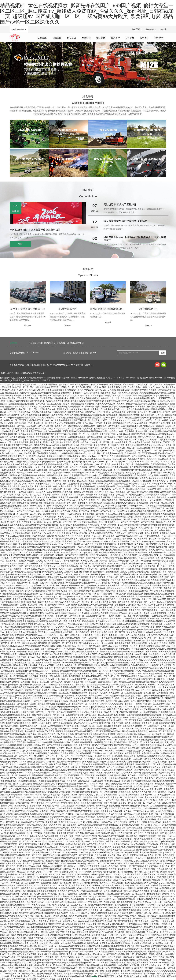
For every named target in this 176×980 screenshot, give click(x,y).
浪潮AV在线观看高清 (128, 500)
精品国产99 (11, 836)
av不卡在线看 (129, 784)
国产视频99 (150, 547)
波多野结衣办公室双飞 (123, 946)
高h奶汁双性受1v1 (71, 445)
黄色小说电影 (49, 616)
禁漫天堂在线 (13, 596)
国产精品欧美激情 (96, 605)
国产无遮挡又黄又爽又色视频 (51, 899)
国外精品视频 (102, 627)
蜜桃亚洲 (13, 718)
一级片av (152, 500)
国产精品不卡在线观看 (32, 729)
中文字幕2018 (119, 836)
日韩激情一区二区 (32, 618)
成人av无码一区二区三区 (107, 748)
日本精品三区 (130, 814)
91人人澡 (121, 404)
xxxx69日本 (169, 451)
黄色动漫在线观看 (166, 514)
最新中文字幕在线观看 (44, 594)
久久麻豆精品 (80, 525)
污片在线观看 (54, 577)
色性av (40, 596)
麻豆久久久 (100, 830)
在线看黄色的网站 (17, 497)
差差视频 (93, 585)
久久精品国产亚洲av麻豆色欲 (75, 533)
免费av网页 (61, 855)
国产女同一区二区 (25, 927)
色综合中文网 (86, 445)
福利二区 (124, 935)
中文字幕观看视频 (43, 800)
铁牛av (143, 863)
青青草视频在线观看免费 (92, 803)
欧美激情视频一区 (47, 448)
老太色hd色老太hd (91, 470)
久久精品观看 (94, 525)
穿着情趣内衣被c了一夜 (162, 484)
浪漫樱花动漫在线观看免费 (123, 690)
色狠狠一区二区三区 (41, 682)
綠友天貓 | (137, 29)
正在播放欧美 (9, 657)
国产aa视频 (25, 500)
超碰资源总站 (116, 863)
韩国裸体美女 (33, 869)
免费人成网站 (100, 550)
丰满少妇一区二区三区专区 (79, 481)
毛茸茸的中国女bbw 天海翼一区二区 (121, 701)
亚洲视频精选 (63, 409)
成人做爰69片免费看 (50, 770)
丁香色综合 (19, 591)
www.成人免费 (142, 423)
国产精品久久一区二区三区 (29, 473)
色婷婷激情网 (142, 431)
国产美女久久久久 (44, 880)
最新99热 (80, 957)
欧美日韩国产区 (50, 462)
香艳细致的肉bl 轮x (62, 742)
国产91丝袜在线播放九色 (163, 918)
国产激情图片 (55, 861)
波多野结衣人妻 (144, 814)
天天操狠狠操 (51, 517)
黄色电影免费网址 (47, 503)
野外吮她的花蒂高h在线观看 (122, 596)
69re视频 (9, 423)
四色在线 (78, 748)
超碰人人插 (14, 459)
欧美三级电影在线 (118, 828)
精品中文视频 (53, 863)
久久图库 (104, 693)
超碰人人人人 (67, 563)
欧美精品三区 (95, 500)
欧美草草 (83, 693)
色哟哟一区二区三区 (93, 536)
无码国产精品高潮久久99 (41, 693)
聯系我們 (159, 38)
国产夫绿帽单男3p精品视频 (65, 396)
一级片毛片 (21, 696)
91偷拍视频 (137, 420)
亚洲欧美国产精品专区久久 (152, 847)
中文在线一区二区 (83, 599)
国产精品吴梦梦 (8, 671)
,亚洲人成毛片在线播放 (59, 470)
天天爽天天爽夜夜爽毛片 (150, 393)
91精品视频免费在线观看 (109, 585)
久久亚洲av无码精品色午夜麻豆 (76, 613)
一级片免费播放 (130, 629)
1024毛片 (110, 830)
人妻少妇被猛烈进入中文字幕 (61, 726)
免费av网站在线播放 (69, 858)
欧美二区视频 (168, 393)
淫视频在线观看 (169, 723)
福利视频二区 (141, 872)
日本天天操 (75, 635)
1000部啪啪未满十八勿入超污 (65, 539)
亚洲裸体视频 (75, 960)
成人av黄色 (121, 715)
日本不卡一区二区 (115, 676)
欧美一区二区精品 (90, 596)
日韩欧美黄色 (146, 745)
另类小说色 (39, 709)
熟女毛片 (24, 393)
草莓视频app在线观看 (106, 517)
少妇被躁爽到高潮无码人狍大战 (31, 390)
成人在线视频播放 (85, 550)
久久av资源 (24, 632)
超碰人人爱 (57, 478)
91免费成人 (153, 976)
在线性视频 (166, 607)
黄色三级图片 (115, 894)
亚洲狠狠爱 (141, 407)
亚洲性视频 (20, 698)
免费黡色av (6, 767)
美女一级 (68, 528)
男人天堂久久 (66, 464)
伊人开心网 (135, 965)
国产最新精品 (56, 696)
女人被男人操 (72, 398)
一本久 (162, 610)
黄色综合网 (170, 415)
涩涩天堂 (123, 748)
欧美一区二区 (165, 800)
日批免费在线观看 (83, 753)
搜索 (163, 353)
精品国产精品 (132, 404)
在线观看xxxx (47, 960)
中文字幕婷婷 (141, 552)
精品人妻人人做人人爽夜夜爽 (137, 861)
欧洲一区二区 (154, 685)
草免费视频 (110, 965)
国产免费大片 (7, 478)
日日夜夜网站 (39, 784)
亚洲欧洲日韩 (107, 448)
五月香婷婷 (96, 632)
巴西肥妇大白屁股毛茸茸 (160, 423)
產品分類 (86, 38)
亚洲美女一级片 (7, 698)
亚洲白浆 (135, 561)
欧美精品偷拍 (143, 503)
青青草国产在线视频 (41, 646)
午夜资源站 (134, 852)
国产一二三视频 (105, 718)
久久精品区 (158, 745)
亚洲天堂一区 (62, 814)
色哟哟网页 (132, 412)
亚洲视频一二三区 (164, 426)
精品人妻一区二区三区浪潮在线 (74, 467)
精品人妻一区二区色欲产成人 (56, 660)
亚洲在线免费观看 (138, 434)
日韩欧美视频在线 (151, 808)
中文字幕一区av (28, 459)
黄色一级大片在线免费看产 (80, 591)
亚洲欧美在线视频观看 (92, 418)
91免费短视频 (49, 935)
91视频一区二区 (66, 569)
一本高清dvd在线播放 (144, 946)
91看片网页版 (55, 874)
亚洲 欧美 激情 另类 (106, 817)
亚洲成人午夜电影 (96, 624)
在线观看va (54, 707)
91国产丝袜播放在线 (105, 475)
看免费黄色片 (124, 869)
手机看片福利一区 (35, 558)
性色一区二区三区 (103, 464)
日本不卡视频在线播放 (158, 872)
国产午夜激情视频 (72, 561)
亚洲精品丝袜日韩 (61, 880)
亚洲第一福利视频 (21, 894)
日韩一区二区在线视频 (17, 528)
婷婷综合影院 (91, 682)
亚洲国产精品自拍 (139, 390)
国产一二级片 (42, 874)
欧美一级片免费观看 (165, 558)
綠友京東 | (151, 29)
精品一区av (87, 456)
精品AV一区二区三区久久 (113, 440)
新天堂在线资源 (80, 440)
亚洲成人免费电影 (98, 850)
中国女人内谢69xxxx (120, 434)
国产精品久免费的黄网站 (39, 720)
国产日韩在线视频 (46, 426)
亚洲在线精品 (119, 481)
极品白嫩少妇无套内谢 (116, 530)
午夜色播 (134, 508)
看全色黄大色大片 (49, 420)
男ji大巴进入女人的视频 (111, 396)
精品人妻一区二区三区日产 (65, 522)
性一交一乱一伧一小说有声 (87, 434)
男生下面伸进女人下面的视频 (58, 423)
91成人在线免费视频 (62, 657)
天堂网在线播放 (98, 674)
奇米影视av (5, 921)
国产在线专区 (110, 437)
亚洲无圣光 (167, 398)
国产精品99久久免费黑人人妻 (118, 605)
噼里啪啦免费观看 (123, 475)
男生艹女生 (129, 423)
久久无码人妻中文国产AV (11, 577)
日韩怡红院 (77, 971)
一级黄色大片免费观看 (54, 401)
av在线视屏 (59, 418)
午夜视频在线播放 (133, 594)
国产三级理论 (59, 963)
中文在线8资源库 (37, 393)
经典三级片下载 (92, 426)
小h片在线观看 (73, 583)
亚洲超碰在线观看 (167, 591)
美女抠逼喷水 (49, 585)
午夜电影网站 (89, 877)
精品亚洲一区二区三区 (11, 643)
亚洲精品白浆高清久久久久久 (62, 685)
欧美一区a (39, 517)
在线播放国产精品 (74, 762)
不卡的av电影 (12, 632)
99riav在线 (66, 943)
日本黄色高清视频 (34, 759)
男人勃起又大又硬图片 (42, 663)
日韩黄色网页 (45, 519)
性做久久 (114, 825)
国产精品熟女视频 (136, 533)
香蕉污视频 (75, 676)
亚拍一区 (91, 806)
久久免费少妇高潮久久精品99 (139, 632)
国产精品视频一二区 (24, 423)
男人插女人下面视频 (44, 624)
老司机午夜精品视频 (101, 698)
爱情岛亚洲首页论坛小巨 (91, 489)
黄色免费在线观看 (42, 927)
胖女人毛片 (116, 580)
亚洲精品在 (81, 679)
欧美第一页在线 (168, 726)
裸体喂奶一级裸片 (134, 913)
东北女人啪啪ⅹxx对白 (51, 613)
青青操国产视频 (121, 484)
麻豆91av (103, 907)
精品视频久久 (64, 536)
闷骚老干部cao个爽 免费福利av (131, 651)
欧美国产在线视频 (67, 784)
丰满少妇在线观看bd (33, 935)
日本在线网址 (79, 528)
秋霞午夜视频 (36, 806)
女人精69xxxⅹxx (134, 674)
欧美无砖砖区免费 (32, 613)
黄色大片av (30, 591)
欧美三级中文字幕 (54, 786)
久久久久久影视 (20, 539)
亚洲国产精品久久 (165, 396)
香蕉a (50, 506)
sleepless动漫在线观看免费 (72, 946)
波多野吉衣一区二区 (55, 500)
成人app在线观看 (134, 517)
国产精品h (69, 720)
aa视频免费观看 (119, 412)
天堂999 (162, 773)
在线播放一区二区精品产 (159, 390)
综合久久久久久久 (93, 610)
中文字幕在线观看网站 (119, 778)
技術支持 (115, 38)
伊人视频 (61, 514)
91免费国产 (148, 420)
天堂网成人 (42, 530)
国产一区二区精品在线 (131, 569)
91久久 (105, 671)
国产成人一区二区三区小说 (97, 963)
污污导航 (164, 643)
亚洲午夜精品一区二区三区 (136, 453)
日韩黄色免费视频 (76, 412)
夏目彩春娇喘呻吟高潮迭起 (86, 506)
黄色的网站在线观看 (50, 550)
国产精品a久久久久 (158, 883)
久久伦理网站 (118, 709)
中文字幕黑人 (6, 539)
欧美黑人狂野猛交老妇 (79, 916)
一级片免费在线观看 (26, 492)
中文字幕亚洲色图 (143, 729)
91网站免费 (105, 723)
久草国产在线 (52, 486)
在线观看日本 (95, 638)
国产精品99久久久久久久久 (133, 585)
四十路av (111, 663)
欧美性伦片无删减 (73, 731)
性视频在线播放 (113, 971)
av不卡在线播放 (38, 500)
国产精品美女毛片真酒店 (62, 541)
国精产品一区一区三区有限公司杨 (77, 387)
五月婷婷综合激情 (77, 495)
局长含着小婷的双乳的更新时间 (79, 734)
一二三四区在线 (162, 707)
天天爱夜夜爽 (145, 481)
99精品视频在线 (130, 429)
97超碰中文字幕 (38, 803)
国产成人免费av (105, 924)
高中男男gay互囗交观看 (113, 418)
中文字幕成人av (118, 877)
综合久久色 (69, 475)
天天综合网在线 (41, 918)
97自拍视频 (79, 569)
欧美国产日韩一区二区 (128, 954)
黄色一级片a (73, 883)
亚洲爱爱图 (26, 682)
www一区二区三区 (162, 786)
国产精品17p (95, 467)
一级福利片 (59, 731)
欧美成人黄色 (124, 390)
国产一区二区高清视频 (112, 574)
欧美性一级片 (123, 508)
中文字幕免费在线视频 (127, 437)
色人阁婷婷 (170, 640)
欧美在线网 (128, 539)
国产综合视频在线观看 (21, 418)
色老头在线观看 (41, 789)
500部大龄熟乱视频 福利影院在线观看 (17, 594)
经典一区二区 (132, 481)
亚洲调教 (22, 781)
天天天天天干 (23, 836)
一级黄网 (37, 574)
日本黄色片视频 (28, 712)
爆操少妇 (13, 434)
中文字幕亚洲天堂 (66, 434)
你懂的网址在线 (111, 803)
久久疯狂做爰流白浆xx (23, 599)
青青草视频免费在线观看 (141, 781)
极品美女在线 (134, 748)
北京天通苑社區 (68, 309)
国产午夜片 (145, 613)
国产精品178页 (145, 701)
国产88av (90, 528)
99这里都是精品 (139, 475)
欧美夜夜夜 (56, 751)
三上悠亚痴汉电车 (83, 968)
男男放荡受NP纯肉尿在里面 (76, 974)
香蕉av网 (9, 773)
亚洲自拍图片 (153, 932)
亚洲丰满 (39, 649)
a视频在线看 (69, 696)
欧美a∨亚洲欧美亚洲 (165, 737)
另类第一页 (83, 558)
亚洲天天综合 (84, 712)
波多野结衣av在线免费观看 (81, 519)
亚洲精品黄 (126, 841)
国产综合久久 (57, 682)
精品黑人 (60, 665)
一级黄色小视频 (100, 387)
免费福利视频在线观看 (19, 506)
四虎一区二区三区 (43, 916)
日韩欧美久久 (129, 385)
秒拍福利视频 (155, 715)
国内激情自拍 (156, 467)
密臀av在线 (86, 462)
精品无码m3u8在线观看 (128, 393)
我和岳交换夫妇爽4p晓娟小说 (49, 525)
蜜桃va (155, 690)
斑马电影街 (112, 547)
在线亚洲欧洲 (154, 607)
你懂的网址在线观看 (114, 833)
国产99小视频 (50, 759)
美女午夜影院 (98, 707)
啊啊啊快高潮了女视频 (15, 407)
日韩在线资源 (108, 932)
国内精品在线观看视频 (43, 778)
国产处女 (7, 555)
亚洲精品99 (48, 651)
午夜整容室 (106, 398)
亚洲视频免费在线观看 (81, 742)
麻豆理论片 (94, 693)
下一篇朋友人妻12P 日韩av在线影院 (60, 649)
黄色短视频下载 (135, 803)
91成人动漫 (116, 883)
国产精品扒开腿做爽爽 (50, 563)
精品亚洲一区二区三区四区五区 (84, 459)
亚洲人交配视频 (149, 874)
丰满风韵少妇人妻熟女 (32, 451)
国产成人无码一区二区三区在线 (153, 456)
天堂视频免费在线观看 (161, 429)
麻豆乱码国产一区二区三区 (134, 858)
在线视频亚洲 (157, 624)
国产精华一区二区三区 (32, 841)
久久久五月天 (78, 552)
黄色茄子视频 (116, 385)
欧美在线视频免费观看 (58, 530)
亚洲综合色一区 (45, 396)
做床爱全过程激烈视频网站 (83, 404)
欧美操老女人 (78, 690)
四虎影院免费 (125, 910)
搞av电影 (136, 649)
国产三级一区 (141, 536)
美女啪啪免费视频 (47, 440)
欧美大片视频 (118, 723)
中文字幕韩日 (97, 409)
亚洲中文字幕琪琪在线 (50, 869)
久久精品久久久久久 (162, 632)
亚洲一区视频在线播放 (53, 451)
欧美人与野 (76, 423)
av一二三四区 (67, 544)
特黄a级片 (137, 910)
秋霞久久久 (106, 467)
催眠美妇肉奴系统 (59, 646)
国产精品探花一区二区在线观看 (82, 616)
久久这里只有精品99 (75, 627)
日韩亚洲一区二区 (58, 883)
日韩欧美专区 (120, 448)
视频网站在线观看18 (138, 621)
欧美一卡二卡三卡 (77, 814)
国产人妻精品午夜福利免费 (164, 764)
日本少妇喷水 (102, 929)
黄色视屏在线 (20, 478)
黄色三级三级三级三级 (153, 517)
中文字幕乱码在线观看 (88, 522)
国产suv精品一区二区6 (93, 423)
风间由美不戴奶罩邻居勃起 (57, 701)
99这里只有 (22, 651)
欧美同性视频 (25, 412)
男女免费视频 (36, 442)
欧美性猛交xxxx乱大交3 (119, 561)
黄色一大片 (151, 396)
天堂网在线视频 (83, 671)
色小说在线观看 (96, 503)
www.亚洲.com (36, 943)
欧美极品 (65, 635)
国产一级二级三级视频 (59, 949)
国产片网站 (62, 803)
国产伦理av (140, 544)
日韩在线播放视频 (139, 616)
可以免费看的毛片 (165, 869)
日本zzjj (164, 566)
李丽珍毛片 (39, 423)
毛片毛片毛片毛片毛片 (32, 495)
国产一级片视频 (37, 387)
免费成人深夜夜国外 (54, 390)
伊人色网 (61, 734)
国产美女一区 (49, 481)
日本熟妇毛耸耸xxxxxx (134, 797)
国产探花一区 (52, 555)
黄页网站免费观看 (26, 624)
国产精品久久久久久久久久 (30, 434)
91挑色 (144, 748)
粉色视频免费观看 (110, 500)
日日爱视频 (170, 448)
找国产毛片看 (74, 803)
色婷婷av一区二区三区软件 (161, 731)
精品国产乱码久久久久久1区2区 (108, 429)
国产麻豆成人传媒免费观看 (137, 767)
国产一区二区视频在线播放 (138, 464)
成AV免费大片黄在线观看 (128, 762)
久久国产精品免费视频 (82, 594)
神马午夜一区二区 (81, 869)
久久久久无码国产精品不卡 (162, 580)
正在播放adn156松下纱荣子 (71, 393)
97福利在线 (23, 654)
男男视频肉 (142, 550)
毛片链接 (28, 731)
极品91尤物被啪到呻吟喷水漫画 (140, 409)
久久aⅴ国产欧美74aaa (84, 464)
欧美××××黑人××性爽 (127, 916)
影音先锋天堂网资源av (93, 800)
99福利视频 (61, 481)
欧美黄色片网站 (68, 671)
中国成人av (40, 486)
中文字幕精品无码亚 (18, 572)
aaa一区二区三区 (101, 456)
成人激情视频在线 (64, 442)
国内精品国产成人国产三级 (33, 822)
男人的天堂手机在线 (41, 852)
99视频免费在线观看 (77, 437)
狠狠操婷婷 (22, 720)
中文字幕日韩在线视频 (114, 423)
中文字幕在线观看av (85, 756)
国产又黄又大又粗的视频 (145, 583)
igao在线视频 (89, 929)
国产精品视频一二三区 (27, 514)
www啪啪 (151, 486)
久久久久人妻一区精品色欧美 (82, 621)
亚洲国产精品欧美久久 (119, 668)
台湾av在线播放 (111, 792)
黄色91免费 (134, 613)
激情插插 (100, 486)
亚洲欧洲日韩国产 (84, 841)
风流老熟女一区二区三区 (152, 588)
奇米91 (20, 470)
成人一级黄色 (141, 685)
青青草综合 (50, 687)
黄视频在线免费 (79, 484)
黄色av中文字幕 (152, 533)
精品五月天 (143, 718)
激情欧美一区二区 (32, 770)
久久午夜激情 (85, 745)
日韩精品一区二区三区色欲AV (140, 530)
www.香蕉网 (62, 687)
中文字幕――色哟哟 (115, 453)
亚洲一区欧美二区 (38, 506)
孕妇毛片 (155, 861)
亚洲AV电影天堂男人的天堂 (124, 756)
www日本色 (66, 552)
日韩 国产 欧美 (14, 797)
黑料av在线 (28, 517)
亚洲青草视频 (51, 393)
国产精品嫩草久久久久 (89, 643)
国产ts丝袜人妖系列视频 (131, 511)
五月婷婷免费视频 (74, 431)
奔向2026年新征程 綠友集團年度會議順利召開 (35, 230)
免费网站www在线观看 (157, 434)
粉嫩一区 (40, 511)
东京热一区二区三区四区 (152, 451)
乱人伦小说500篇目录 (113, 891)
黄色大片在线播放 (42, 541)
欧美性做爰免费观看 (83, 698)
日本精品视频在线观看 (136, 489)
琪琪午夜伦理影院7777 (130, 451)
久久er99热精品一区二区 (163, 792)
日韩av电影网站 (74, 456)
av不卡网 (124, 621)
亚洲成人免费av (65, 844)
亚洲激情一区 (117, 797)
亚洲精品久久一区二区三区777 (121, 522)
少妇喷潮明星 (114, 907)
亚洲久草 (157, 723)
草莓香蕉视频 (17, 613)
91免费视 (144, 478)
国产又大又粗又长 (113, 707)
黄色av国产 (143, 412)
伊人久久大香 (91, 552)
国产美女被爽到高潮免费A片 (12, 456)
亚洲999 (118, 519)
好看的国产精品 (43, 484)
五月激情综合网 (148, 415)
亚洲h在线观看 (60, 965)
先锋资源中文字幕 (19, 445)
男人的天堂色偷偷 (108, 525)
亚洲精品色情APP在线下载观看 (112, 682)
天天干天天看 (53, 638)
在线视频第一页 (35, 651)
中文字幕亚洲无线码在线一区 (95, 514)
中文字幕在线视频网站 (14, 690)
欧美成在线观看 (155, 621)
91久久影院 (49, 610)
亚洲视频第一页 (99, 547)
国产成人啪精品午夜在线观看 (162, 605)
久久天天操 (127, 396)
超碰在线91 (153, 555)
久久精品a (20, 519)
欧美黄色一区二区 (167, 775)
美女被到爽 (149, 737)
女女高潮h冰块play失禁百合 (151, 943)
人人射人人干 (61, 596)
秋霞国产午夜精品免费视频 (21, 679)
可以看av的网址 (92, 569)
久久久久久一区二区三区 (158, 459)
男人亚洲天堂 (35, 654)
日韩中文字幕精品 (165, 500)
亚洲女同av (52, 456)
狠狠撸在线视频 (90, 431)
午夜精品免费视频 (150, 594)
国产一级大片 (150, 602)
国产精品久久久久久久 (89, 910)
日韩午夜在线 (153, 844)
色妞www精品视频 (164, 627)
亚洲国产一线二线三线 (75, 654)
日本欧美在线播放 (60, 916)
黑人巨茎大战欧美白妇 (123, 839)
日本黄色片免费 (118, 445)
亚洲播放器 (120, 932)
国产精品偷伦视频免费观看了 (114, 638)
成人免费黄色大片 (109, 786)
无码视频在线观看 (9, 654)
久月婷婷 (73, 907)
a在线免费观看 (121, 442)
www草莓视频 (104, 478)
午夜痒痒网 (162, 497)
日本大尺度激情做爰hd (89, 398)
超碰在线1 (92, 484)
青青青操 (95, 396)
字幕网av (38, 585)
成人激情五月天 (44, 539)
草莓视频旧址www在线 (130, 825)
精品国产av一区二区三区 (14, 420)
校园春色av (64, 385)
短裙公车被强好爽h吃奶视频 (31, 668)
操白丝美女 (61, 448)
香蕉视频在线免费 (71, 786)
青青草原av (163, 819)
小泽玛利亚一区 (130, 519)
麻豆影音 (102, 522)
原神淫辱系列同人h (97, 660)
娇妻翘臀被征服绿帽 (158, 552)
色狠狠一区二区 (61, 718)
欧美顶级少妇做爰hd (151, 753)
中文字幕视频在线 (8, 742)
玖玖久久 (59, 561)
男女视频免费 (34, 764)
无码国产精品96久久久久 (39, 607)
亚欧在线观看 (169, 751)
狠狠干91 (158, 470)
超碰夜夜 (30, 404)
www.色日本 (31, 497)
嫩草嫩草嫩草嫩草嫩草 (80, 409)
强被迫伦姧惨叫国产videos (116, 566)
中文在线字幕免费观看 (144, 941)
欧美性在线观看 (12, 393)
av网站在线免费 (25, 574)
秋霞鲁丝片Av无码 (110, 583)
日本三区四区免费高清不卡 (109, 649)
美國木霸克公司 (77, 343)
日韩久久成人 (71, 500)
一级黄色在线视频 (8, 470)
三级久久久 (166, 618)
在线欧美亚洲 (110, 902)
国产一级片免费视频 (26, 753)
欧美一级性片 (129, 698)
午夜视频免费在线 (88, 767)
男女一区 (101, 453)
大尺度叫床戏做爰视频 (48, 385)
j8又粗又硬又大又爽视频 (43, 418)
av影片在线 (24, 448)
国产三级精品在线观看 (153, 674)
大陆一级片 (54, 946)
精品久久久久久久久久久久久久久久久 (123, 588)
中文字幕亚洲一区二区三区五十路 (53, 907)
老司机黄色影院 (72, 401)
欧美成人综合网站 (120, 467)
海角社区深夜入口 (53, 387)
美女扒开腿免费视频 (66, 833)
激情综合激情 (169, 467)
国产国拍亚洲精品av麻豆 (11, 517)
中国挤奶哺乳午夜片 (31, 932)
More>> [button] (28, 325)
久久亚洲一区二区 (117, 635)
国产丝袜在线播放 (97, 401)
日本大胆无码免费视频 (43, 797)
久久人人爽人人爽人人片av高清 (136, 580)
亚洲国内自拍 (61, 629)
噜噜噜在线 (54, 464)
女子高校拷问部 (14, 952)
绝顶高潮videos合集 (62, 473)
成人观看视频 (132, 836)
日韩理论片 (86, 913)
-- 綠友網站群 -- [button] (19, 30)
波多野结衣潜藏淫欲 (54, 775)
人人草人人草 (31, 963)
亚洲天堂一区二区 (149, 795)
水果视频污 (12, 574)
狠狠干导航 (78, 420)
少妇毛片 (62, 456)
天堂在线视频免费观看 (38, 528)
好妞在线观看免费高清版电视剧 (125, 478)
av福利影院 (161, 547)
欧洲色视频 (37, 533)
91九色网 (5, 778)
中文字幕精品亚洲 (130, 528)
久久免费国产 (49, 924)
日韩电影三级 (15, 685)
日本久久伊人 (7, 726)
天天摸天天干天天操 (163, 445)
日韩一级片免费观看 (129, 806)
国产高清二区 (118, 679)
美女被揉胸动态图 (163, 409)
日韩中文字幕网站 (140, 605)
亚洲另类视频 (101, 855)
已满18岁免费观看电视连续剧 (70, 808)
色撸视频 (151, 894)
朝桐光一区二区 (16, 440)
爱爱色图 (84, 401)
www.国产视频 (76, 385)
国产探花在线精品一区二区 (61, 580)
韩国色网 (126, 649)
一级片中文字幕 (107, 643)
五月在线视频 (99, 841)
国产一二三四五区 (114, 539)
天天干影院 (22, 742)
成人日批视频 (21, 530)
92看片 (103, 426)
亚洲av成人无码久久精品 (151, 649)
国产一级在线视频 (89, 789)
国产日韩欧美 (147, 825)
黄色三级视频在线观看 (130, 514)
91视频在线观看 (157, 577)
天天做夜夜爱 (93, 723)
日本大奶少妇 (153, 916)
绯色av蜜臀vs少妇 (53, 709)
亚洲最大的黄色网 (8, 858)
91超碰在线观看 (142, 624)
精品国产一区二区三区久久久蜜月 (31, 638)
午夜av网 (154, 591)
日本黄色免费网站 (145, 445)
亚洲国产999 (47, 654)
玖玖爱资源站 (13, 616)
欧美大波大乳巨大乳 (101, 968)
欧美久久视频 (136, 693)
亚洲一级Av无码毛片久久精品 (28, 839)
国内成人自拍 (19, 941)
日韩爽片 (117, 880)
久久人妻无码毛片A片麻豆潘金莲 (153, 528)
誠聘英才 (145, 38)
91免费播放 (22, 607)
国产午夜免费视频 (153, 696)
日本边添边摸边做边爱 (157, 407)
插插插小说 (91, 517)
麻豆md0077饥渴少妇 (125, 552)
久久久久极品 (6, 385)
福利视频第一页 (159, 734)
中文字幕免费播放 (60, 519)
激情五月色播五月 (98, 577)
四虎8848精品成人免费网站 (158, 544)
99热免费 (5, 976)
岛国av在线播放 (101, 734)
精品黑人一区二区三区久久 (39, 478)
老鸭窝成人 (49, 596)
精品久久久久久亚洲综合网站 (24, 902)
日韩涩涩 (141, 665)
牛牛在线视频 (62, 616)
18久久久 (69, 574)
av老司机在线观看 (8, 753)
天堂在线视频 (112, 415)
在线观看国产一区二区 (128, 456)
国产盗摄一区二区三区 (43, 599)
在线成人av (109, 503)
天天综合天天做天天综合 (11, 396)
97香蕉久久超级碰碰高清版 (35, 577)
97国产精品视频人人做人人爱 (60, 492)
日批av (85, 764)
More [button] (20, 244)
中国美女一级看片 (50, 547)
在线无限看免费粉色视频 (137, 715)
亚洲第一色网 (49, 442)
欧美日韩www (155, 387)
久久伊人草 (94, 704)
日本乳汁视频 (7, 591)
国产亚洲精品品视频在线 (85, 486)
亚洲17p (24, 415)
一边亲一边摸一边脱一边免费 (46, 467)
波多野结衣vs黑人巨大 (84, 544)
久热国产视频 (106, 470)
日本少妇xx (107, 646)
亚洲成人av (24, 561)
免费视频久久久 (104, 759)
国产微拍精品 (17, 924)
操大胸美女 (90, 627)
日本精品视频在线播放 (116, 674)
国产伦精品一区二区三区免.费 (49, 404)
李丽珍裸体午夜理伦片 (144, 707)
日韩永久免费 (30, 470)
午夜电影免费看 (152, 833)
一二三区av (5, 418)
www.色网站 (93, 679)
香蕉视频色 (157, 442)
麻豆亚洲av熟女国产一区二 (21, 409)
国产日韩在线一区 (27, 718)
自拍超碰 (153, 431)
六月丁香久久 (50, 566)
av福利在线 (128, 707)
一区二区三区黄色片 (9, 561)
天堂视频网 (112, 660)
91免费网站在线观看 (78, 605)
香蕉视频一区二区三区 (104, 740)
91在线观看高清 (64, 971)
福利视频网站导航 (152, 698)
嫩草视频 (167, 709)
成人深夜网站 (154, 748)
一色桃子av (12, 786)
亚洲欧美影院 (130, 676)
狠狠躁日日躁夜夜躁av (161, 519)
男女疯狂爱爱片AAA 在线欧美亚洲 (82, 407)
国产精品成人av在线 (161, 954)
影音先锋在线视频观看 (78, 629)
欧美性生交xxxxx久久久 (10, 451)
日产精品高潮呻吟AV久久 (138, 492)
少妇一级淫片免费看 (37, 445)
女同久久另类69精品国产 (69, 462)
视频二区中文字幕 (92, 393)
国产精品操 (91, 899)
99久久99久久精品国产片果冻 (58, 511)
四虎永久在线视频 (27, 525)
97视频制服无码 (30, 385)
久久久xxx (49, 602)
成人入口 (97, 665)
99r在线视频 (56, 484)
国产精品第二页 (50, 434)
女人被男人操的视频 (9, 971)
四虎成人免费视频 (112, 773)
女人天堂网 (92, 924)
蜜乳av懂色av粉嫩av (86, 508)
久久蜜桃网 (170, 729)
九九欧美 (46, 841)
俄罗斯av (29, 555)
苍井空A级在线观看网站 (109, 789)
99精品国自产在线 (115, 431)
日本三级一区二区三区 (85, 778)
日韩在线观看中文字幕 (138, 387)
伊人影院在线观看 (81, 932)
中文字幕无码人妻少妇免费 (101, 607)
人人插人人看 (144, 429)
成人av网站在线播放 (52, 533)
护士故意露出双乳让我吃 (144, 888)
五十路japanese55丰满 (139, 591)
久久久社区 (19, 552)
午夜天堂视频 (68, 874)
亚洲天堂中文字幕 (159, 572)
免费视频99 (71, 508)
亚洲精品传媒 (56, 921)
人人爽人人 (41, 492)
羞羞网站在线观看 (33, 690)
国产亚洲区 (69, 775)
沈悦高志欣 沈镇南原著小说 (23, 880)
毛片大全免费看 (156, 385)
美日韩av (132, 665)
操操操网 (15, 580)
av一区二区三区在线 (63, 624)
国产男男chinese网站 (123, 470)
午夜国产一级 (79, 517)
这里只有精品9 (35, 547)
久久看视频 (65, 745)
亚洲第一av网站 (162, 420)
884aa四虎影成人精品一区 (66, 872)
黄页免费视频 (144, 519)
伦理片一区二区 (58, 852)
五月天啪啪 (21, 671)
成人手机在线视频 (92, 420)
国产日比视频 (161, 629)
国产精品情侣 (63, 640)
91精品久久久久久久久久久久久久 (116, 420)
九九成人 (116, 398)
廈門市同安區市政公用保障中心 (28, 309)
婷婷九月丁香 (52, 784)
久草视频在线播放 (107, 495)
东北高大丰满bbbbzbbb (140, 734)
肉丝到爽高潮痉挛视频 (122, 737)
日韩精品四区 (131, 440)
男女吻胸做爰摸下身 (24, 965)
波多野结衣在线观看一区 (54, 431)
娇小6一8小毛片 (66, 486)
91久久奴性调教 (98, 530)
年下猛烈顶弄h (109, 640)
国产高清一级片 (143, 418)
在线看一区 (97, 792)
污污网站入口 (113, 577)
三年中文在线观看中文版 (28, 398)
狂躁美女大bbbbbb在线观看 (40, 742)
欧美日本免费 (88, 828)
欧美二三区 (112, 896)
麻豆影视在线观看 (133, 753)
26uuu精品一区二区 (19, 883)
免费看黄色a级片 (47, 629)
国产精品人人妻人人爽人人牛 (138, 473)
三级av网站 (157, 473)
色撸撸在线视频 (12, 550)
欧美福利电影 (39, 786)
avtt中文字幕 (105, 709)
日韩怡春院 (52, 536)
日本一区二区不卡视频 (146, 506)
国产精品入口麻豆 (86, 451)
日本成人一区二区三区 (93, 566)
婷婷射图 (32, 539)
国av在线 (153, 453)
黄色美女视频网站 (122, 607)
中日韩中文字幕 (61, 960)
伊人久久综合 (77, 536)
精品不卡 (150, 462)
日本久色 (160, 415)
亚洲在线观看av (71, 910)
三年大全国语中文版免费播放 (53, 398)
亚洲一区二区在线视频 (85, 775)
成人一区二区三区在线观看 (23, 511)
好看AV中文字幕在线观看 (158, 635)
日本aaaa (142, 676)
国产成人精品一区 (105, 484)
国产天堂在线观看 (133, 657)
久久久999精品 (20, 764)
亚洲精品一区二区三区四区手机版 (119, 921)
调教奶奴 (4, 506)
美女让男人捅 (127, 800)
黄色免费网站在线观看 (139, 467)
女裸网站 (8, 599)
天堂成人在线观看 (108, 762)
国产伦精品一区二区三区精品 (101, 696)
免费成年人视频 (132, 709)
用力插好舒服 (75, 530)
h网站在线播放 (96, 773)
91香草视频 (149, 720)
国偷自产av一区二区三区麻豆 (98, 412)
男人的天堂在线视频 (118, 929)
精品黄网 (152, 475)
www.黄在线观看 (138, 844)
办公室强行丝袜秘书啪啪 (161, 806)
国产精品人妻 (168, 696)
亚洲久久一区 (7, 552)
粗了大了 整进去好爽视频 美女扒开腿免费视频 (27, 429)
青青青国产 (147, 723)
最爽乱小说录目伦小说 (42, 723)
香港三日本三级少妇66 (85, 475)
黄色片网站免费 (24, 462)
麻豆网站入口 (9, 869)
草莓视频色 (108, 731)
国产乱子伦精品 (142, 921)
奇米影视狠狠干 (33, 420)
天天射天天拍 (15, 536)
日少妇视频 (162, 874)
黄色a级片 (65, 459)
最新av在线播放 (99, 599)
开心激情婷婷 (70, 390)
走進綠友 (42, 38)
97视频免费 (33, 503)
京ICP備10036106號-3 (62, 365)
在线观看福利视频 (28, 596)
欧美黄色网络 (140, 398)
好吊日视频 (34, 676)
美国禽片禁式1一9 (102, 445)
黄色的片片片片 (65, 420)
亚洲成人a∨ (122, 591)
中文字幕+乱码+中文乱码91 (60, 429)
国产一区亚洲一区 (131, 938)
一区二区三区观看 (74, 514)
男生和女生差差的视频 (103, 519)
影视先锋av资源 (30, 396)
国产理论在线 (101, 896)
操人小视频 (149, 811)
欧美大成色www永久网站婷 (17, 464)
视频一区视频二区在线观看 (26, 605)
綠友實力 (72, 38)
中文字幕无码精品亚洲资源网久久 (71, 924)
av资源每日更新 (82, 773)
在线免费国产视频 (163, 530)
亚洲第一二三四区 (35, 833)
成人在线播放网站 (130, 555)
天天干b (98, 602)
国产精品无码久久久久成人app (13, 740)
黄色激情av (83, 921)
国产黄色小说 (114, 426)
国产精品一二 (100, 572)
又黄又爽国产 (165, 594)
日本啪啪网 (153, 775)
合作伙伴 (130, 38)
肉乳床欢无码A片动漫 (117, 387)
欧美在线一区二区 (40, 861)
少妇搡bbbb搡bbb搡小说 (92, 891)
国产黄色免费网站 (86, 830)
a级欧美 (66, 404)
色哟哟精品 (75, 640)
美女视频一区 (170, 588)
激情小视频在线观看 (68, 558)
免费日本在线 (152, 651)
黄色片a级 (155, 492)
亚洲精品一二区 (154, 398)
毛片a (161, 431)
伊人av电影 (16, 729)
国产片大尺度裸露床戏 (89, 861)
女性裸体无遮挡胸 (125, 770)
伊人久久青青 (11, 544)
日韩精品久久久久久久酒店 (112, 704)
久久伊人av (156, 767)
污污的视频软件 (33, 844)
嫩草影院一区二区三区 (61, 607)
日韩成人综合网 (128, 506)
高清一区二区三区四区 (69, 555)
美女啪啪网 (83, 503)
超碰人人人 (29, 649)
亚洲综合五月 (105, 679)
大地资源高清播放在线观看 (154, 511)
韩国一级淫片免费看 (167, 651)
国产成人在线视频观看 (38, 825)
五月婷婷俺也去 (60, 412)
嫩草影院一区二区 (17, 844)
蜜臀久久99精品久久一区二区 (151, 437)
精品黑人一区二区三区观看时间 (53, 407)
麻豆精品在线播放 (35, 401)
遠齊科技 (89, 365)
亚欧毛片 (116, 759)
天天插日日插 (11, 467)
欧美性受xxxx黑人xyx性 (129, 415)
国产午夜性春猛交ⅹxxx (69, 866)
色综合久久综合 (104, 836)
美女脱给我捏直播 (8, 473)
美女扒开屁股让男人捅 (35, 569)
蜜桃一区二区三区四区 (76, 918)
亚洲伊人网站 (58, 415)
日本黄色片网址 (68, 753)
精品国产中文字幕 (155, 676)
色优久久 (149, 786)
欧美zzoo (105, 863)
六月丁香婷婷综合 (59, 437)
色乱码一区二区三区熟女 (105, 770)
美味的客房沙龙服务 (70, 453)
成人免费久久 (124, 602)
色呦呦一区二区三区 (81, 511)
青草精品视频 (29, 929)
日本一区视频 (123, 855)
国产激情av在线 (26, 467)
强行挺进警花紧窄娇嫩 (82, 657)
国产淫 (158, 941)
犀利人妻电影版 (20, 547)
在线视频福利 (164, 404)
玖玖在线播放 (127, 398)
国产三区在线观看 (74, 877)
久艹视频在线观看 (167, 555)
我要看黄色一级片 (109, 393)
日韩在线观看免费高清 (90, 866)
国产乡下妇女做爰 (82, 720)
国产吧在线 (16, 635)
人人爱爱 (154, 960)
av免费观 (146, 541)
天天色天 (112, 808)
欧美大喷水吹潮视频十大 (149, 401)
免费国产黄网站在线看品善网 (117, 541)
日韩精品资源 (129, 957)
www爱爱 (162, 599)
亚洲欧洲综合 (13, 602)
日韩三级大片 (101, 390)
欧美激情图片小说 (8, 398)
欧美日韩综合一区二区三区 (114, 632)
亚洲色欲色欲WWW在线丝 (29, 866)
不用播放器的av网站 (44, 718)
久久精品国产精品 (106, 552)
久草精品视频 (18, 555)
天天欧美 (31, 437)
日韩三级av (95, 932)
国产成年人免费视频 (148, 404)
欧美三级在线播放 (126, 896)
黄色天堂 (46, 806)
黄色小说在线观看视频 (115, 943)
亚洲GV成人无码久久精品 (11, 795)
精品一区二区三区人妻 (145, 522)
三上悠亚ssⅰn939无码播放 (143, 627)
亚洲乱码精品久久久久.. (148, 440)
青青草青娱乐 (158, 448)
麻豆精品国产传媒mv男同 (105, 591)
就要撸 (167, 830)
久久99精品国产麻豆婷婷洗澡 (159, 665)
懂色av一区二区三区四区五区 (152, 508)
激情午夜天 (166, 704)
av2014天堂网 (85, 872)
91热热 (75, 745)
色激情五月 (37, 462)
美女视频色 (119, 753)
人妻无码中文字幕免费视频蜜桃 (53, 811)
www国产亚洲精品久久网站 (159, 489)
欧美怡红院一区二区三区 (100, 629)
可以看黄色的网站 (137, 495)
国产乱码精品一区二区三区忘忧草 (140, 558)
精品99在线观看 (12, 682)
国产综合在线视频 (135, 828)
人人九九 (113, 456)
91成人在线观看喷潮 (98, 563)
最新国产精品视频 (64, 440)
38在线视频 (127, 918)
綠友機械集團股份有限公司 (39, 365)
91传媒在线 (146, 762)
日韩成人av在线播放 (100, 613)
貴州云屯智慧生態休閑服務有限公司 (110, 309)
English (163, 29)
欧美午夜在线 (142, 731)
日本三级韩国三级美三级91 (116, 742)
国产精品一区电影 (140, 599)
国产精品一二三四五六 (27, 426)
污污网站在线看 (91, 839)
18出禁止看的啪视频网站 (151, 709)
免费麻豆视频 (113, 572)
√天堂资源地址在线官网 (71, 797)
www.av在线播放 (55, 445)
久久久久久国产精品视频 (112, 811)
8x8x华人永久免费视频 (42, 412)
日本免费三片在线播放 (110, 569)
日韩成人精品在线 (142, 671)
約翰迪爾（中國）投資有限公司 (42, 343)
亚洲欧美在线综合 (18, 437)
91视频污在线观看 (152, 880)
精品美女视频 (28, 952)
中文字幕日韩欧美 (126, 544)
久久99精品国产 (102, 492)
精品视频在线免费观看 (87, 649)
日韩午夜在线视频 (159, 613)
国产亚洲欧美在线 (19, 737)
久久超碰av (131, 445)
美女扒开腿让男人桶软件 (37, 946)
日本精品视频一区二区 (59, 789)
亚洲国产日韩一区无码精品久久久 (69, 426)
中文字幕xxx (94, 448)
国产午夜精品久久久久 (166, 475)
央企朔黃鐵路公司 (148, 309)
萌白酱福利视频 (58, 583)
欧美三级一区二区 (21, 387)
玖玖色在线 (110, 486)
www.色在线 (55, 544)
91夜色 (33, 704)
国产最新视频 (82, 577)
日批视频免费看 (118, 473)
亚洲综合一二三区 (82, 574)
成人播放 (111, 775)
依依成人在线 (89, 385)
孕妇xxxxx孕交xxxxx (24, 585)
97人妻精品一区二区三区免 (46, 756)
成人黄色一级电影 (106, 407)
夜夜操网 (15, 500)
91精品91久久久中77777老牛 (41, 872)
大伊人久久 (95, 888)
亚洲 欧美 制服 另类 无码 (40, 415)
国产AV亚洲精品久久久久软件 (20, 481)
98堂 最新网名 (13, 415)
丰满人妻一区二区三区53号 (102, 442)
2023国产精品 (31, 734)
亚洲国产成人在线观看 (69, 497)
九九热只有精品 (51, 558)
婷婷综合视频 (139, 396)
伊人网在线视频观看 (145, 784)
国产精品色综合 (50, 729)
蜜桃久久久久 (116, 618)
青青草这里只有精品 (156, 640)
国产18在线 (139, 773)
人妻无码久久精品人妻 (106, 404)
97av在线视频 (80, 723)
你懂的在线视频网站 (37, 762)
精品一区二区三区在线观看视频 (95, 618)
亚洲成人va (66, 704)
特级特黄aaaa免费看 (39, 464)
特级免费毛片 (148, 525)
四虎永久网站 (35, 847)
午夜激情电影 (72, 894)
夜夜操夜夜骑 (159, 957)
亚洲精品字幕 (84, 396)
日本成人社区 (20, 665)
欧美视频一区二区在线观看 (35, 453)
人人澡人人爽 (127, 773)
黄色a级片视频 (34, 657)
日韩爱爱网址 (94, 440)
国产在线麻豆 (95, 646)
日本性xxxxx (98, 594)
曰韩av (132, 407)
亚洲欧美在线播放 (146, 629)
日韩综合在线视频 (86, 415)
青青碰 (119, 938)
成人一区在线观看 (118, 492)
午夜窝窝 (34, 448)
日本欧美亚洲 (50, 640)
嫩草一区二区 (40, 828)
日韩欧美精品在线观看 (152, 822)
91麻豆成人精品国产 (56, 762)
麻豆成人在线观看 (20, 814)
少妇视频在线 (122, 495)
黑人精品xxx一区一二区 (119, 693)
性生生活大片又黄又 (43, 885)
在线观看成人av (70, 921)
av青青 (165, 941)
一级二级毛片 (115, 555)
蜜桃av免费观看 (152, 797)
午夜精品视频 (7, 605)
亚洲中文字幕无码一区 (144, 770)
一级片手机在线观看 (12, 627)
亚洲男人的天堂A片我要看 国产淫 (135, 572)
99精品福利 (41, 753)
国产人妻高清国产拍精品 (45, 409)
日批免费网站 (27, 541)
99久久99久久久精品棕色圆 (98, 473)
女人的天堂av (167, 503)
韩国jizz (170, 734)
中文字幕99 (104, 596)
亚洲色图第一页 (99, 676)
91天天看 (17, 385)
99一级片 (153, 599)
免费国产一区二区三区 (100, 511)
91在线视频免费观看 (137, 459)
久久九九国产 (90, 759)
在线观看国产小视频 (50, 572)
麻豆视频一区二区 (71, 489)
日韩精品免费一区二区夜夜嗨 (131, 547)
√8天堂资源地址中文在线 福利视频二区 (138, 426)
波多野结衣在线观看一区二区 (114, 866)
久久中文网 (105, 434)
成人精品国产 (57, 489)
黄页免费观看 (31, 519)
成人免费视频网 (136, 566)
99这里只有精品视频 (125, 536)
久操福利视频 (142, 385)
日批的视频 (130, 418)
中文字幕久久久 (137, 462)
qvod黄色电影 (43, 489)
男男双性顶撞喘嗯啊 (148, 836)
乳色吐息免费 (17, 618)
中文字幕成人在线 (53, 968)
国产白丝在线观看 (86, 390)
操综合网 (32, 530)
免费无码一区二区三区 (134, 833)
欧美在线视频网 (49, 781)
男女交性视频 (20, 558)
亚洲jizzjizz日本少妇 (9, 850)
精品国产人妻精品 (36, 938)
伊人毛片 (166, 387)
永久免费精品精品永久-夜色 (99, 685)
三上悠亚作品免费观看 (136, 682)
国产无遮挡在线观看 (153, 828)
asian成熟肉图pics (8, 927)
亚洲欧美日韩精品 (145, 850)
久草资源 (65, 896)
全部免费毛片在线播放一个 (135, 726)
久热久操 (140, 698)
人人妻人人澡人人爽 (90, 561)
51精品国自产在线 (168, 492)
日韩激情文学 (17, 475)
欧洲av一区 (5, 729)
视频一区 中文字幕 (116, 563)
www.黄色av (20, 819)
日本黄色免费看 (63, 935)
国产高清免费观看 (27, 874)
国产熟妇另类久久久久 (154, 759)
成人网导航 (105, 497)
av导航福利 (113, 390)
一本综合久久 (163, 687)
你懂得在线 (139, 968)
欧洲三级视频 (74, 638)
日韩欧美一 (136, 541)
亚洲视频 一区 (163, 486)
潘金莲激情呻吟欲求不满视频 (108, 528)
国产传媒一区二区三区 (147, 663)
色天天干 (74, 952)
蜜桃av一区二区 (123, 616)
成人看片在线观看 (133, 723)
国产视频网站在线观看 (19, 943)
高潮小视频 (130, 431)
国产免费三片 (108, 885)
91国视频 (102, 663)
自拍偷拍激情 (166, 916)
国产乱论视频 (23, 704)
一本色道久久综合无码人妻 (140, 638)
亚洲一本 (77, 580)
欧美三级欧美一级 (8, 651)
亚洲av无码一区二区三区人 (107, 451)
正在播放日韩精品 (166, 453)
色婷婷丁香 (96, 671)
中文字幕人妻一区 (129, 401)
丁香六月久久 (17, 784)
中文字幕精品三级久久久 (115, 409)
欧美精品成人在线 (55, 888)
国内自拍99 (165, 861)
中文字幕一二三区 (8, 583)
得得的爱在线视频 (54, 588)
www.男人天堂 (118, 464)
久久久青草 (28, 745)
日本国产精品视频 (110, 665)
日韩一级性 (99, 971)
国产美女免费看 (20, 503)
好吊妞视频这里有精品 (72, 751)
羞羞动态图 (100, 415)
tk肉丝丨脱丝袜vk (88, 453)
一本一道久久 (155, 841)
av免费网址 (38, 522)
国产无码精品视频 (15, 913)
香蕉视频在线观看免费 (17, 621)
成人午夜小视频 (110, 602)
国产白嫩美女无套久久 (43, 731)
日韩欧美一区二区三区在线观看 (94, 555)
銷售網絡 (101, 38)
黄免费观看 (132, 497)
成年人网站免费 (98, 701)
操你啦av (32, 489)
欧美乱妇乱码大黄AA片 (63, 506)
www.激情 (143, 555)
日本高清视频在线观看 (38, 949)
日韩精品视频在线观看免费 (47, 459)
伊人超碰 (156, 949)
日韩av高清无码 (97, 916)
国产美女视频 (137, 602)
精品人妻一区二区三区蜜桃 (139, 448)
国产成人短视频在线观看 (123, 685)
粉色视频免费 (67, 674)
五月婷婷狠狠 (101, 949)
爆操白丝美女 (102, 764)
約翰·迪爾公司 (63, 343)
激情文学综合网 (113, 401)
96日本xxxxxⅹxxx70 (162, 907)
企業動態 (57, 38)
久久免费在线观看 (150, 563)
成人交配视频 (169, 649)
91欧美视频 (42, 470)
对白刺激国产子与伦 (43, 965)
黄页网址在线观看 (27, 484)
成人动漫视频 (121, 407)
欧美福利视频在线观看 (161, 671)
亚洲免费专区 (143, 577)
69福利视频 (121, 775)
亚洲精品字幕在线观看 (16, 401)
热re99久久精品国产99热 (160, 412)
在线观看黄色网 (86, 894)
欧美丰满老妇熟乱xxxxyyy (11, 453)
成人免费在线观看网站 (89, 497)
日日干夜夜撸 (102, 385)
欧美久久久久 (97, 712)
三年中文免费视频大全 (101, 737)
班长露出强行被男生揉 (15, 404)
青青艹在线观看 (43, 437)
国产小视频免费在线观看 (76, 668)
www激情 (102, 431)
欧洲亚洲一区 (99, 462)
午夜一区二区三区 (160, 910)
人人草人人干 (121, 533)
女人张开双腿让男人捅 (17, 489)
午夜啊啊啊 (30, 808)
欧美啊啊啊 (169, 470)
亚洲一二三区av (147, 938)
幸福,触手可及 (80, 844)
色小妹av (71, 679)
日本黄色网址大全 (139, 607)
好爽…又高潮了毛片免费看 (42, 561)
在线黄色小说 (91, 478)
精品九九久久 (162, 929)
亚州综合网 (28, 627)
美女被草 (159, 789)
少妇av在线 (130, 731)
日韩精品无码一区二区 (164, 968)
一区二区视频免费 (82, 632)
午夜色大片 (51, 803)
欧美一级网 (72, 503)
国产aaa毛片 (40, 555)
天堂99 (111, 720)
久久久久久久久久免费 (128, 660)
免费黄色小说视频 (73, 418)
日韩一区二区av (93, 863)
